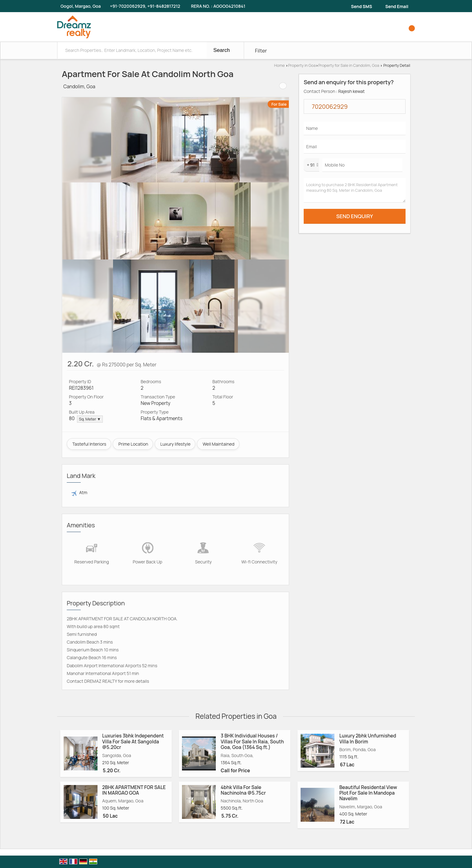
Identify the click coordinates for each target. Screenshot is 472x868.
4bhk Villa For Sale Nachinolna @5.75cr (243, 790)
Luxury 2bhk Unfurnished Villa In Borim (368, 739)
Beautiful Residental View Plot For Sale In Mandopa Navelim (368, 793)
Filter (261, 51)
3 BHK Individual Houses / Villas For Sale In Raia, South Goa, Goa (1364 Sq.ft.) (252, 742)
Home (279, 65)
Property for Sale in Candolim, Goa (349, 65)
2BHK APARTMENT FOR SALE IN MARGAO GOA (134, 790)
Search (222, 50)
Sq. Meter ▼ (90, 419)
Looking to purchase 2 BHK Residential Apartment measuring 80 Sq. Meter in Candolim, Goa (355, 190)
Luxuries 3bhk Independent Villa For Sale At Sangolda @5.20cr (133, 742)
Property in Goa (302, 65)
